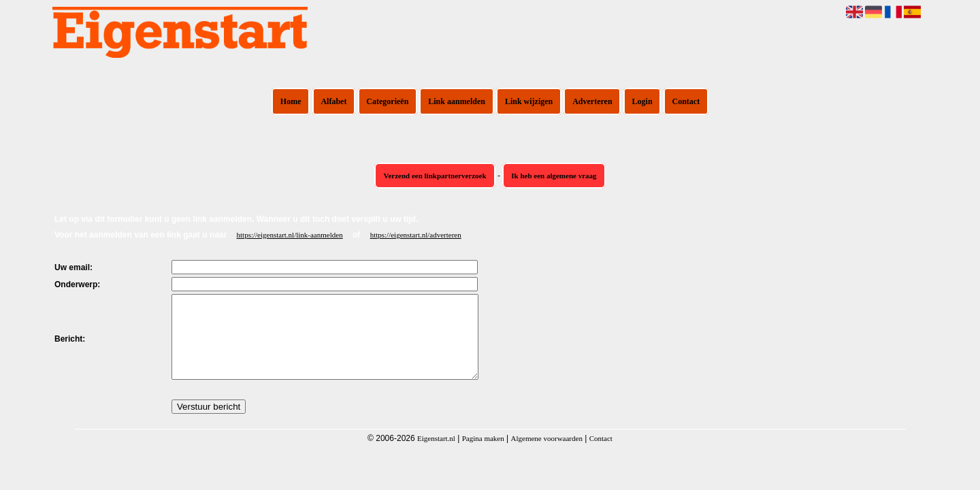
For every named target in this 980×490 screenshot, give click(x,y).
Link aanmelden (457, 101)
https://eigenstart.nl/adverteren (416, 235)
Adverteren (592, 101)
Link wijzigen (529, 101)
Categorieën (387, 101)
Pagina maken (483, 455)
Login (642, 101)
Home (291, 101)
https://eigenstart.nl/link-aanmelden (290, 235)
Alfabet (333, 101)
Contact (686, 101)
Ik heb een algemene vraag (554, 176)
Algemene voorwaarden (547, 455)
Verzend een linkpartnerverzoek (435, 176)
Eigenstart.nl (436, 455)
